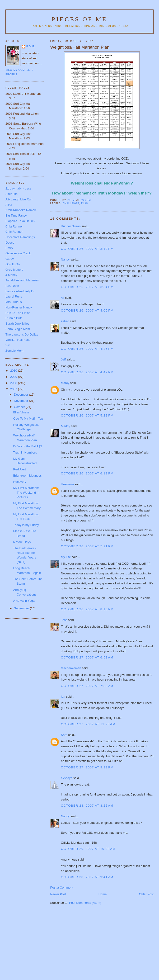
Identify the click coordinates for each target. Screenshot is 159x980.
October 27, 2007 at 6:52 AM (87, 657)
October (20, 407)
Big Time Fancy (16, 215)
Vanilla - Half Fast (18, 340)
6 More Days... (23, 542)
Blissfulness (21, 412)
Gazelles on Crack (18, 253)
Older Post (146, 894)
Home (103, 894)
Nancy (65, 259)
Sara (64, 735)
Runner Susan (71, 226)
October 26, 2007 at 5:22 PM (87, 415)
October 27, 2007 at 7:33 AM (87, 686)
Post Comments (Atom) (85, 903)
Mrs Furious (14, 302)
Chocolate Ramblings (20, 237)
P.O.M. (31, 46)
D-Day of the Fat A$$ (27, 446)
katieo (65, 321)
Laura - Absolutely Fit (20, 291)
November (22, 401)
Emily (9, 248)
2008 (14, 383)
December (22, 395)
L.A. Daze (12, 286)
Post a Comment (62, 888)
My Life (66, 557)
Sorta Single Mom (18, 329)
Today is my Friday (26, 525)
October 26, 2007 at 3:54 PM (87, 287)
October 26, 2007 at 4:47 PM (87, 372)
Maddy (66, 426)
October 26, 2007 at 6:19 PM (87, 473)
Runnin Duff (14, 318)
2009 (14, 377)
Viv (8, 345)
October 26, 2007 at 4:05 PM (87, 310)
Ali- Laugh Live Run (19, 199)
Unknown (67, 484)
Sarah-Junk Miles (17, 324)
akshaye (67, 778)
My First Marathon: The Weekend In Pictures (26, 492)
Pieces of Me (79, 19)
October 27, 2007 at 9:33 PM (87, 767)
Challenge (71, 203)
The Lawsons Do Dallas (22, 334)
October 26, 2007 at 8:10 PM (87, 609)
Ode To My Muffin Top (28, 419)
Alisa (9, 205)
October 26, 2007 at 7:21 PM (87, 546)
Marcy (65, 383)
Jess (64, 620)
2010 (14, 371)
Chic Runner (14, 232)
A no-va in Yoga (24, 601)
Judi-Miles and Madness (22, 280)
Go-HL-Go (13, 264)
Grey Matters (14, 270)
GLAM (10, 259)
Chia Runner (14, 226)
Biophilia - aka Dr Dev (20, 221)
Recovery (20, 482)
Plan (85, 203)
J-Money (11, 275)
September (22, 608)
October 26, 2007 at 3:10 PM (87, 249)
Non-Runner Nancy (19, 307)
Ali (63, 298)
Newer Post (58, 894)
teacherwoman (71, 668)
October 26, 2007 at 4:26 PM (87, 349)
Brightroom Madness (27, 476)
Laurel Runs (14, 296)
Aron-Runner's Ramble (21, 210)
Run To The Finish (18, 313)
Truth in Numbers (25, 452)
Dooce (10, 243)
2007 (14, 389)
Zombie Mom (14, 351)
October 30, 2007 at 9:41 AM (87, 877)
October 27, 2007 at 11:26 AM (88, 724)
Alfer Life (12, 194)
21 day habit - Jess (18, 188)
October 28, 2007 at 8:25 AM (87, 806)
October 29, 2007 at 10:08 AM (88, 849)
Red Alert (19, 469)
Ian (63, 697)
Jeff (63, 359)
